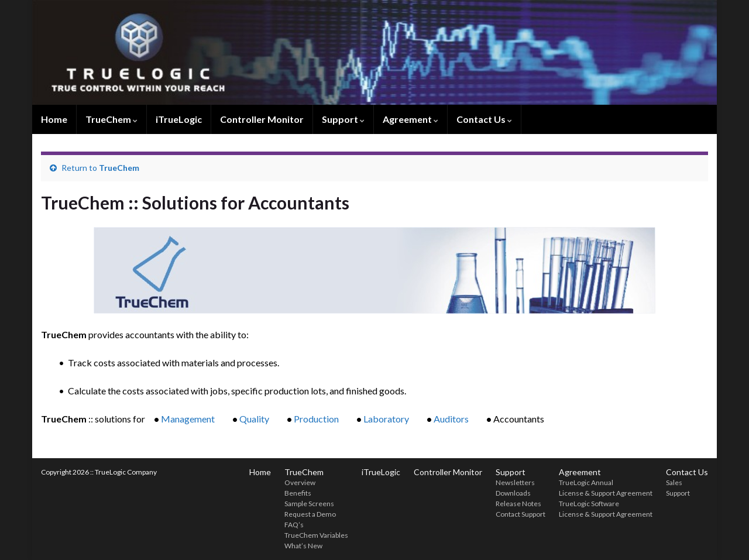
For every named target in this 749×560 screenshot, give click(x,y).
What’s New (303, 546)
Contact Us (484, 119)
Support (343, 119)
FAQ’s (294, 525)
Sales (674, 482)
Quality (254, 419)
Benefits (298, 493)
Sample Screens (309, 504)
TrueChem (111, 119)
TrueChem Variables (316, 535)
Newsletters (515, 482)
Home (54, 119)
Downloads (513, 493)
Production (316, 419)
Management (188, 419)
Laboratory (386, 419)
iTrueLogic (179, 119)
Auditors (451, 419)
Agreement (410, 119)
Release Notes (518, 504)
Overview (300, 482)
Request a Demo (310, 514)
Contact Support (520, 514)
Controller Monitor (262, 119)
